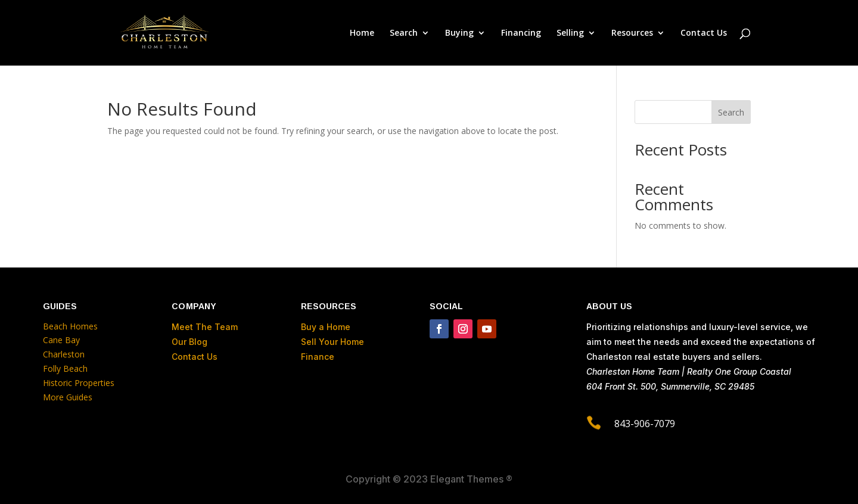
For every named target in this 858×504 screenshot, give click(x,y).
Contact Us (704, 33)
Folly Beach (65, 368)
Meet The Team (205, 327)
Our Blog (189, 342)
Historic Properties (79, 383)
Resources (632, 33)
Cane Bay (61, 340)
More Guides (69, 397)
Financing (521, 33)
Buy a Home (326, 327)
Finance (318, 357)
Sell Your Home (332, 342)
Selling (570, 33)
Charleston (64, 354)
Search (404, 33)
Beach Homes (70, 326)
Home (362, 33)
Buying (459, 33)
